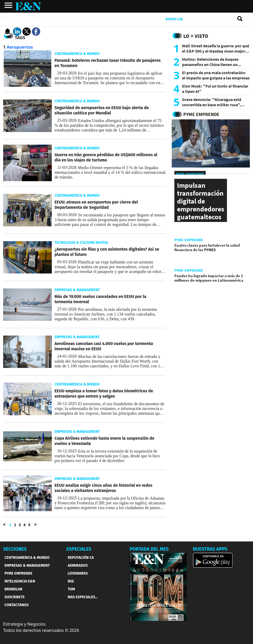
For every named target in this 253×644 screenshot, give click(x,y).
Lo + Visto (196, 36)
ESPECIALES (79, 549)
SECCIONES (15, 549)
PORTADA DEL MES (149, 549)
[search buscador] (240, 19)
